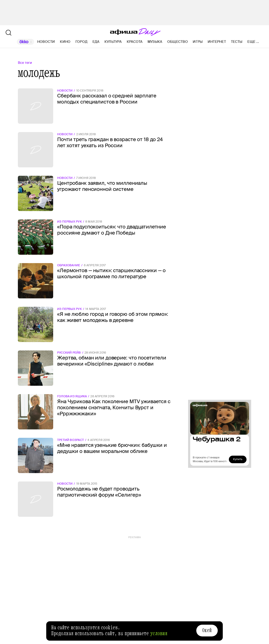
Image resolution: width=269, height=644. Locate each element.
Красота (135, 42)
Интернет (217, 42)
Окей (207, 630)
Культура (113, 42)
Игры (198, 42)
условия (159, 634)
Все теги (25, 63)
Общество (178, 42)
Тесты (237, 42)
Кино (65, 42)
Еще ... (253, 42)
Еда (96, 42)
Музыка (155, 42)
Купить (238, 459)
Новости (46, 42)
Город (81, 42)
